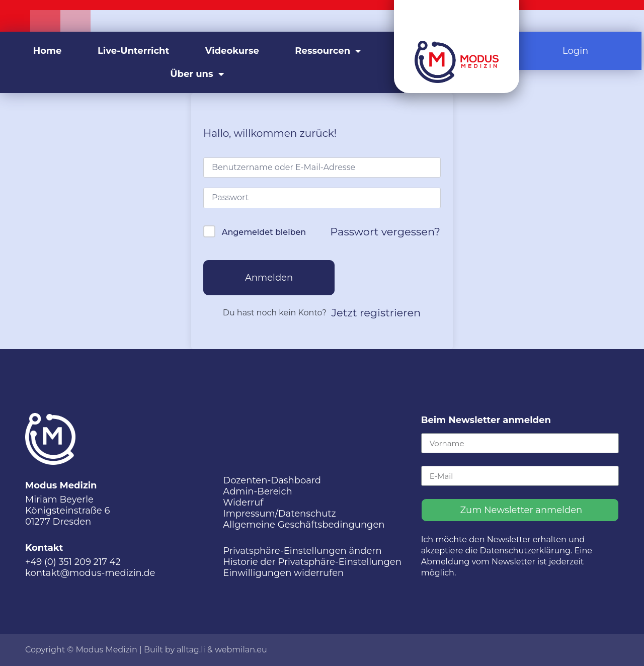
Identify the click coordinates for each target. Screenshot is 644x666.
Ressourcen (328, 51)
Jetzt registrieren (376, 313)
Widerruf (243, 503)
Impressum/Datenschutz (279, 514)
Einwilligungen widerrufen (283, 573)
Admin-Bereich (257, 491)
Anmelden (269, 278)
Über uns (197, 74)
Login (575, 51)
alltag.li (191, 650)
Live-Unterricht (133, 51)
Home (48, 51)
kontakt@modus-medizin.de (90, 573)
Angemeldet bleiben (264, 232)
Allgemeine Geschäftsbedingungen (304, 525)
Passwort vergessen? (385, 232)
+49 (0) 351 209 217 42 (73, 562)
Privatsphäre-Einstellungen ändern (302, 551)
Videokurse (232, 51)
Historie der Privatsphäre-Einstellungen (312, 562)
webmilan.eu (241, 650)
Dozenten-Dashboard (272, 480)
